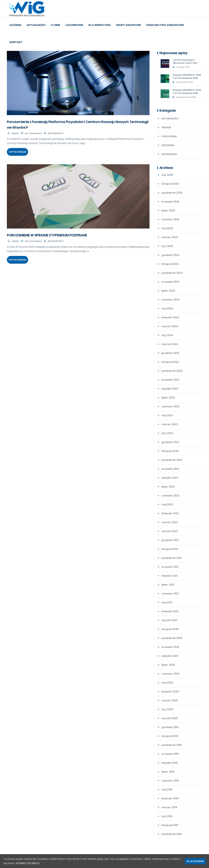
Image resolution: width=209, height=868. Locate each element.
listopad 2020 (170, 629)
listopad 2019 (170, 736)
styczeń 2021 (169, 620)
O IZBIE (55, 25)
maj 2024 (167, 309)
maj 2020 (167, 683)
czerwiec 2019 (170, 781)
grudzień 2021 (170, 540)
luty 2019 (167, 816)
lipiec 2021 (168, 585)
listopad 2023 (170, 362)
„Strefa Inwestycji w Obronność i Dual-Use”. (185, 61)
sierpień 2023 (170, 389)
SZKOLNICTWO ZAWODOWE (165, 25)
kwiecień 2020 (170, 692)
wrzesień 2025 (170, 202)
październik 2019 (172, 745)
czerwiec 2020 (170, 674)
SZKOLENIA (168, 145)
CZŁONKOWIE (74, 25)
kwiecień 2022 (170, 513)
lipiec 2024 (168, 291)
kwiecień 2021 (170, 611)
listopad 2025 (170, 184)
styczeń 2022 (170, 531)
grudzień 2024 (170, 255)
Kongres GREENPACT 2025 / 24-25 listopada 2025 (187, 76)
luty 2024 (167, 335)
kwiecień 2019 (170, 798)
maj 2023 (167, 415)
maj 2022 (167, 504)
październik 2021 (172, 558)
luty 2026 (167, 175)
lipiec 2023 (168, 398)
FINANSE (166, 127)
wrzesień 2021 (170, 567)
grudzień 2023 (170, 353)
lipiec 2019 (168, 772)
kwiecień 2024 (170, 317)
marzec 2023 (170, 424)
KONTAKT (16, 42)
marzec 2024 (170, 326)
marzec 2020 (170, 700)
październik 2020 (172, 638)
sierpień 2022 (170, 478)
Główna (15, 25)
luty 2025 (167, 246)
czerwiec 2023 (170, 407)
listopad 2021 (170, 549)
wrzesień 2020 (170, 647)
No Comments (33, 133)
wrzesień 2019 (170, 754)
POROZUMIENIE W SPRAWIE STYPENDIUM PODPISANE (47, 235)
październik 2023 (172, 371)
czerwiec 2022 (170, 496)
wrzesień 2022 (170, 469)
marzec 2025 (170, 237)
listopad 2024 (170, 264)
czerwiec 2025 (170, 219)
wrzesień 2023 (170, 380)
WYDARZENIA (169, 154)
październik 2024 (172, 273)
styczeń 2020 (170, 718)
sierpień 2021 (169, 576)
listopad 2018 (170, 825)
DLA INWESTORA (100, 25)
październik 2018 (172, 834)
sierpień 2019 (169, 763)
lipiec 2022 (168, 487)
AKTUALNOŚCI (36, 25)
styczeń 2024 (170, 344)
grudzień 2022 (170, 442)
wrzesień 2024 (170, 282)
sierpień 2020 (170, 656)
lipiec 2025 (168, 211)
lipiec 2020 (168, 665)
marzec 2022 (170, 522)
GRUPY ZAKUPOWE (128, 25)
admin (15, 133)
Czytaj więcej (17, 152)
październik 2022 (172, 460)
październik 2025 (172, 193)
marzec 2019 (169, 807)
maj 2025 (167, 228)
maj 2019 (167, 790)
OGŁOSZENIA (169, 136)
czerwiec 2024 (171, 300)
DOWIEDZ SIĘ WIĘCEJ (28, 863)
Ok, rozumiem (195, 861)
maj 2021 (167, 602)
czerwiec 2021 (170, 594)
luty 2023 (167, 433)
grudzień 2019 (170, 727)
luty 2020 (167, 709)
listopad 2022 (170, 451)
